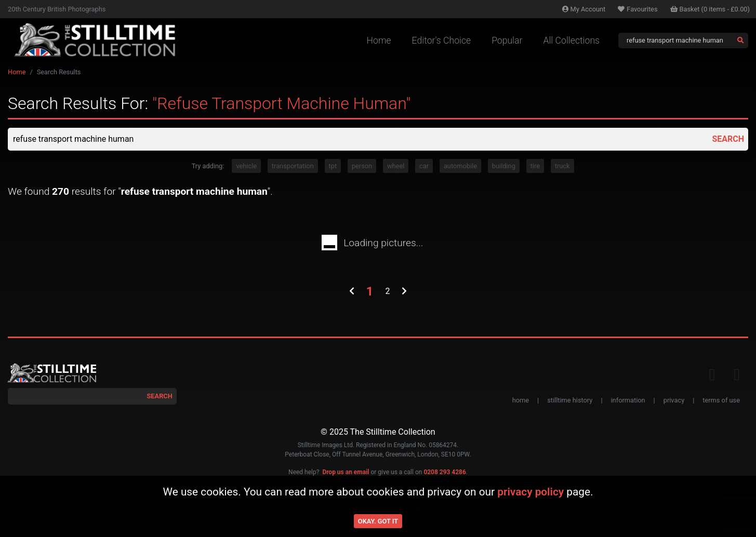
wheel (396, 166)
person (362, 166)
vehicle (246, 166)
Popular (507, 41)
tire (535, 166)
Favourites (638, 9)
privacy (674, 400)
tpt (333, 166)
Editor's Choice (442, 41)
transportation (293, 166)
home (521, 400)
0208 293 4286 (445, 472)
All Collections (571, 41)
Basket (710, 9)
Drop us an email (346, 472)
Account (584, 9)
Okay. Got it (378, 521)
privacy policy (530, 492)
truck (562, 166)
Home (379, 41)
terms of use (721, 400)
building (504, 166)
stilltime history (570, 400)
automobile (460, 166)
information (628, 400)
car (424, 166)
